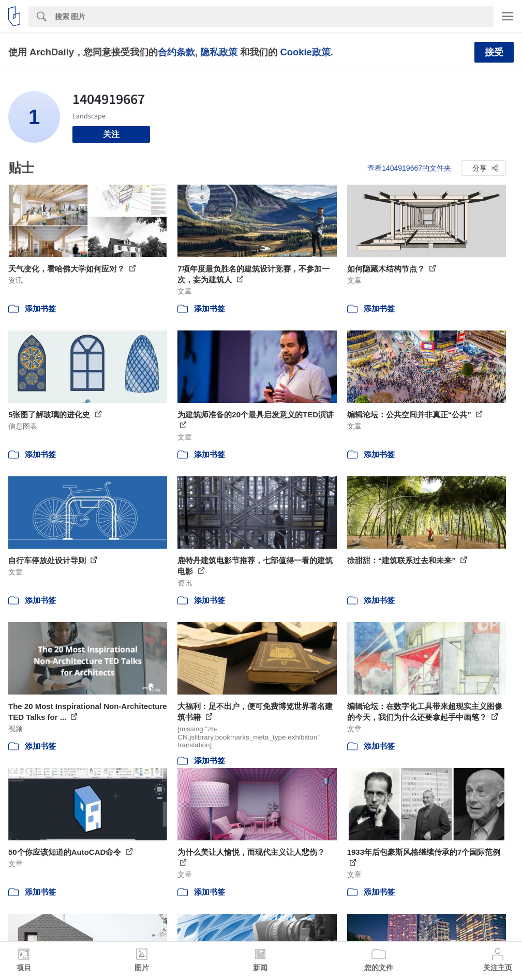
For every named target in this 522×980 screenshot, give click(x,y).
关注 (111, 134)
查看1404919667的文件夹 (409, 168)
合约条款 (176, 52)
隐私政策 (219, 52)
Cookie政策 (305, 52)
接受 (494, 52)
